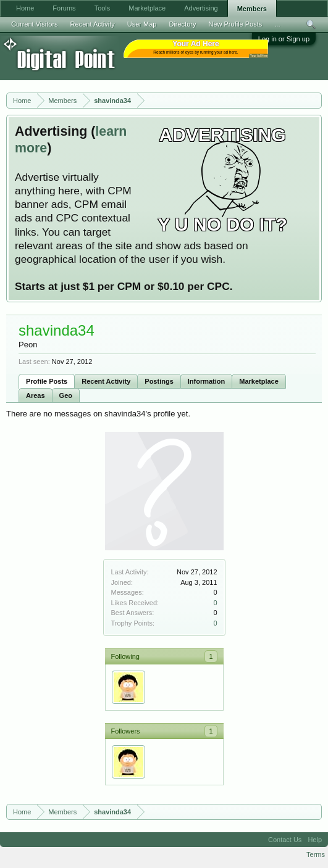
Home (25, 8)
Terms (316, 854)
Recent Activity (106, 381)
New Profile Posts (235, 24)
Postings (159, 381)
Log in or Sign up (284, 39)
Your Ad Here (259, 56)
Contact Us (285, 840)
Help (315, 840)
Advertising (201, 8)
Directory (182, 24)
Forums (64, 8)
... (277, 24)
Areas (36, 395)
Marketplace (259, 381)
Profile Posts (47, 381)
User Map (142, 24)
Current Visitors (35, 24)
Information (207, 381)
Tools (103, 8)
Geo (66, 395)
